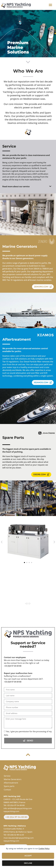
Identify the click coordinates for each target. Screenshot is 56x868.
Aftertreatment (11, 783)
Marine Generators (13, 779)
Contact (7, 790)
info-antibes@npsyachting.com (18, 808)
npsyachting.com (11, 811)
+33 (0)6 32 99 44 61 (15, 835)
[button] (50, 5)
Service (7, 776)
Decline (28, 863)
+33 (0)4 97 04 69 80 (13, 666)
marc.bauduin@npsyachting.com (19, 838)
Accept (28, 856)
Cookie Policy (44, 848)
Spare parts (9, 786)
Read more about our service (16, 186)
